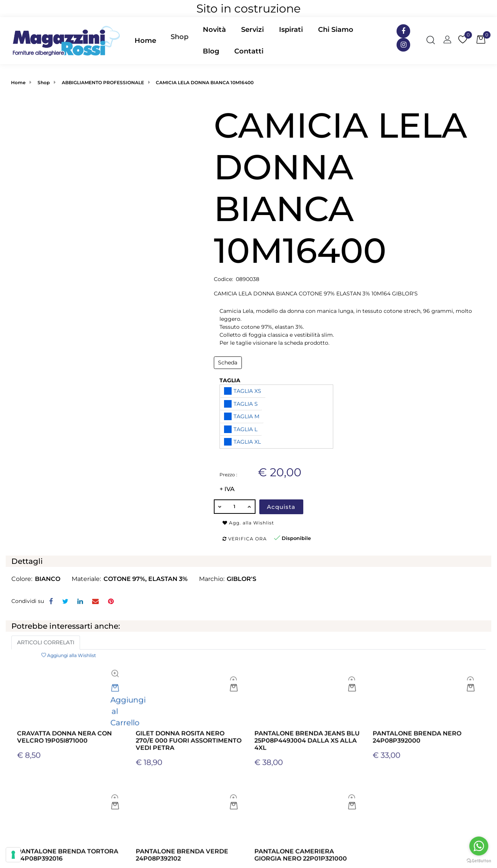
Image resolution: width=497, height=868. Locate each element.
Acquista (281, 507)
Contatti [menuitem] (249, 51)
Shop (180, 37)
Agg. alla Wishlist (248, 523)
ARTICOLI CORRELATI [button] (46, 642)
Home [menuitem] (145, 41)
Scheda (228, 363)
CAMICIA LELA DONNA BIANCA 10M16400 (205, 82)
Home (18, 82)
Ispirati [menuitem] (291, 30)
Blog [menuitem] (211, 51)
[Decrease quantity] (219, 507)
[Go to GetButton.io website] (479, 860)
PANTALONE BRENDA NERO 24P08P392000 (417, 794)
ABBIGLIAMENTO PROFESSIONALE (103, 82)
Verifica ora (245, 539)
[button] (107, 161)
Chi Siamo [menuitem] (336, 30)
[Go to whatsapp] (479, 846)
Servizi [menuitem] (252, 30)
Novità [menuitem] (214, 30)
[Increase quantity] (250, 507)
